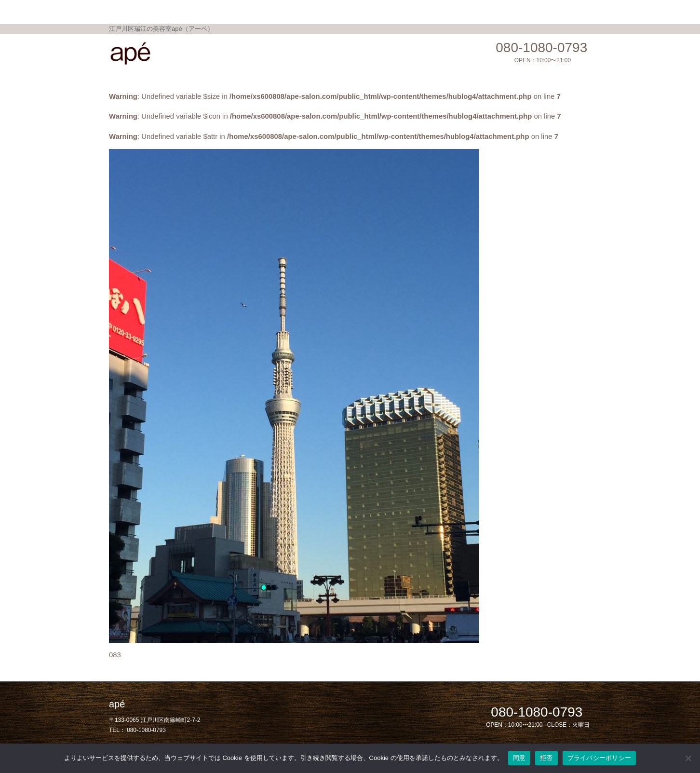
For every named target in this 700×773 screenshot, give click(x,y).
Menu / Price (251, 11)
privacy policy (483, 11)
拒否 (546, 758)
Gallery (336, 11)
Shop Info (378, 11)
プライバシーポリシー (599, 758)
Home (205, 11)
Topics (298, 11)
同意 (519, 758)
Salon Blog (428, 11)
